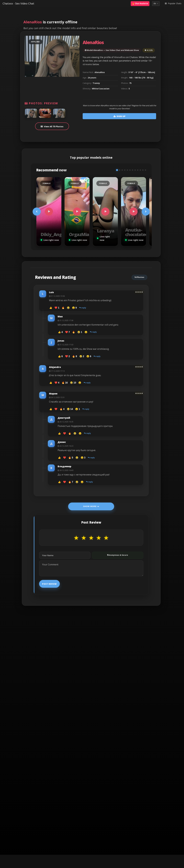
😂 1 (80, 332)
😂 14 (70, 409)
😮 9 (74, 308)
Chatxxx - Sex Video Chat (18, 3)
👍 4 (60, 332)
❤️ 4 (57, 383)
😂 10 (73, 383)
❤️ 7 (67, 332)
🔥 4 (62, 409)
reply (83, 308)
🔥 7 (71, 482)
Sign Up (119, 116)
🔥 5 (71, 458)
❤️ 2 (67, 356)
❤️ (56, 409)
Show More (91, 506)
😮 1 (78, 409)
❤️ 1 (57, 308)
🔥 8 (75, 356)
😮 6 (89, 356)
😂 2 (82, 356)
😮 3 (83, 458)
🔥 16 (65, 383)
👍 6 (60, 356)
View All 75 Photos (54, 126)
